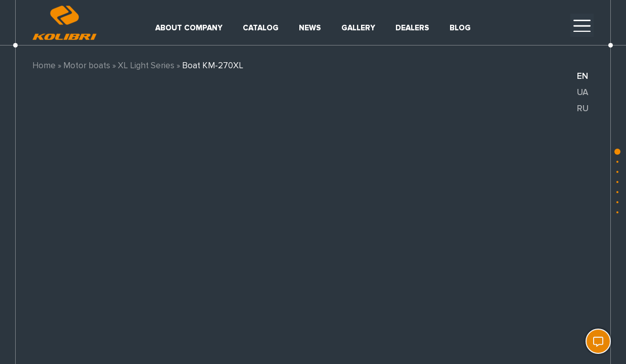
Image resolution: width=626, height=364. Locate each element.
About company (189, 28)
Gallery (358, 28)
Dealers (412, 28)
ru (583, 108)
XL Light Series (146, 65)
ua (583, 92)
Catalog (261, 28)
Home (44, 65)
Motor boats (87, 65)
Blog (460, 28)
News (310, 28)
